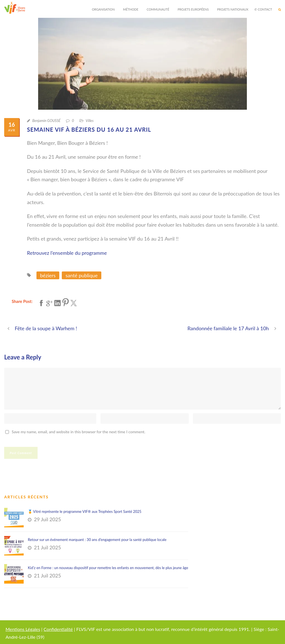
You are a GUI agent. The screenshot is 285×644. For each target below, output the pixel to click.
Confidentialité (58, 629)
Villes (90, 121)
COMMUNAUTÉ (158, 9)
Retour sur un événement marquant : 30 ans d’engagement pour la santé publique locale (97, 540)
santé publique (82, 275)
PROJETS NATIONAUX (233, 9)
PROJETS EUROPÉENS (193, 9)
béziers (48, 275)
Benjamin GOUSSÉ (46, 121)
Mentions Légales (23, 629)
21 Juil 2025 (47, 547)
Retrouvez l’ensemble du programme (67, 253)
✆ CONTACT (263, 9)
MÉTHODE (131, 9)
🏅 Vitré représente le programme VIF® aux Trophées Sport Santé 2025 (85, 511)
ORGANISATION (103, 9)
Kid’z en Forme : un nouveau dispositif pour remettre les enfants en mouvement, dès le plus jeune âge (108, 568)
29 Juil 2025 (47, 519)
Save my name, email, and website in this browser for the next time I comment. (78, 432)
